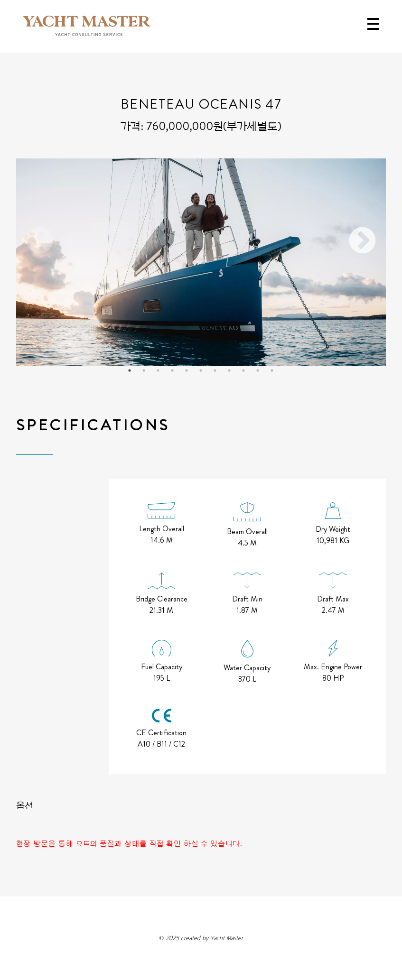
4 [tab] (172, 370)
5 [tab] (187, 370)
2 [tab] (144, 370)
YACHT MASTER (87, 27)
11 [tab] (272, 370)
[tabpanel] (201, 262)
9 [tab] (243, 370)
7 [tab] (215, 370)
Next (362, 241)
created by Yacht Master (201, 938)
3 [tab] (158, 370)
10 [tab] (258, 370)
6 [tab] (201, 370)
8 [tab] (229, 370)
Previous (40, 241)
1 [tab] (130, 370)
